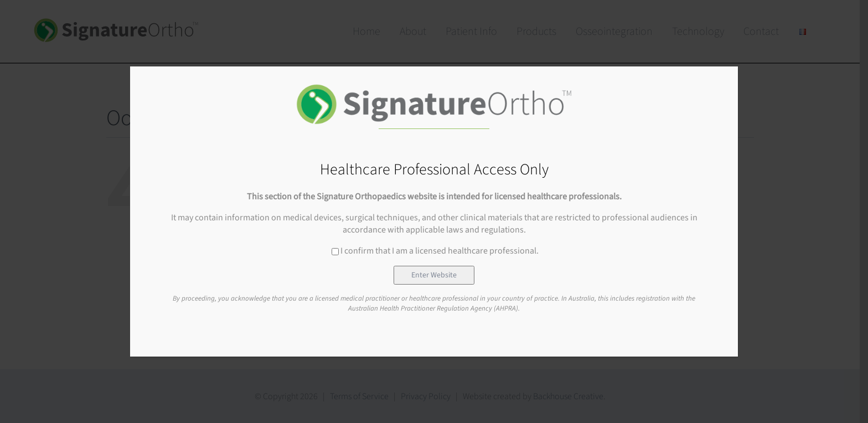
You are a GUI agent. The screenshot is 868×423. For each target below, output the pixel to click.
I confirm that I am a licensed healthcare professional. (435, 251)
